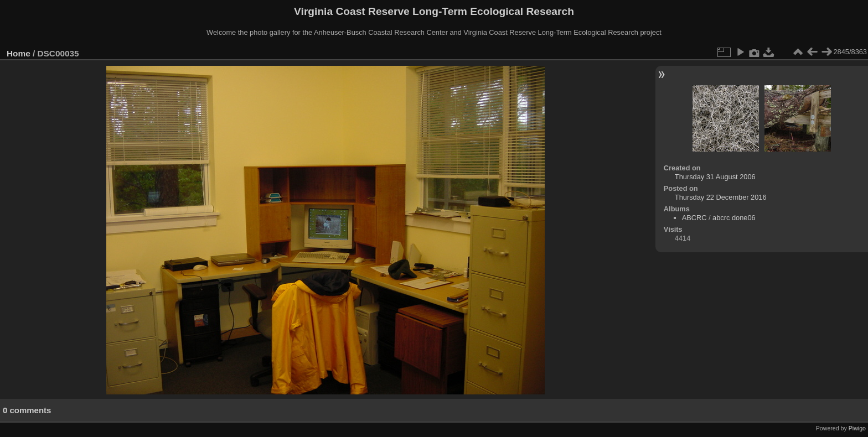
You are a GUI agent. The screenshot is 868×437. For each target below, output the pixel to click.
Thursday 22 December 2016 (721, 197)
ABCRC (694, 218)
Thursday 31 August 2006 (715, 177)
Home (19, 53)
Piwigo (857, 428)
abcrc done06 (734, 218)
